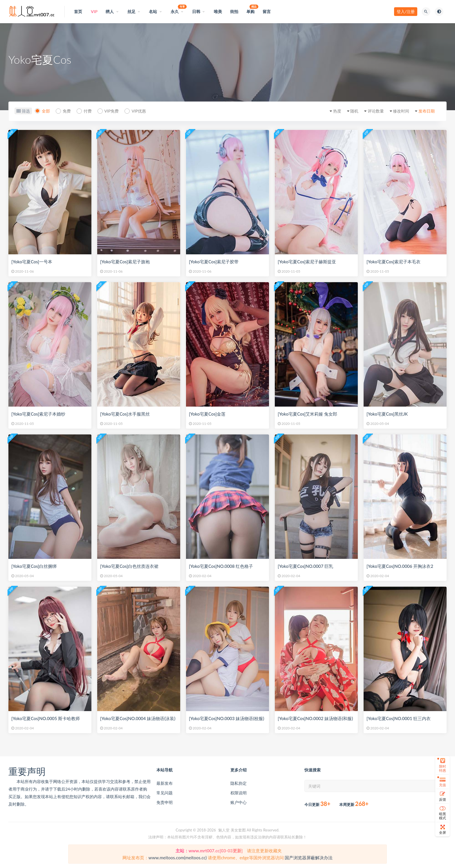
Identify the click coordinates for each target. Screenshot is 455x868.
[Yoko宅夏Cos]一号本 (32, 262)
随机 (354, 111)
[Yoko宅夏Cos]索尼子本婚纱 (38, 414)
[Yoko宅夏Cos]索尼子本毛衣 (393, 262)
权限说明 (239, 793)
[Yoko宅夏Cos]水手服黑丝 (125, 414)
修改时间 (401, 111)
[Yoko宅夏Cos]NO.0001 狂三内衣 (399, 718)
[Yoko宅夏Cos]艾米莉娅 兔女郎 (307, 414)
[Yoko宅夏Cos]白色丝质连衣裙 (129, 566)
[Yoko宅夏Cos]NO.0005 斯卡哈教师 (46, 718)
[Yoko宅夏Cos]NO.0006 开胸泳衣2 (400, 566)
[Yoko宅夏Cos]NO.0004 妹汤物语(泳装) (138, 718)
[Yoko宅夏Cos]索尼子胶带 (214, 262)
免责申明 (165, 802)
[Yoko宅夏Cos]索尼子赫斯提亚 (307, 262)
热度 (337, 111)
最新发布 (165, 783)
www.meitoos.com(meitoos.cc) (178, 858)
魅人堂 (224, 830)
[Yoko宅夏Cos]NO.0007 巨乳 (305, 566)
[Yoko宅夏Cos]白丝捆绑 (34, 566)
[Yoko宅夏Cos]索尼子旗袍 (125, 262)
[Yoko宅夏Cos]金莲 (207, 414)
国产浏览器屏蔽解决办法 (309, 858)
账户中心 (239, 802)
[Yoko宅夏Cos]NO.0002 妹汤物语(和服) (315, 718)
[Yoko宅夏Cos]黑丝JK (387, 414)
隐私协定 (239, 783)
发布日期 (427, 111)
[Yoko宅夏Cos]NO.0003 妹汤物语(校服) (226, 718)
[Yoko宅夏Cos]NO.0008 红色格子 (221, 566)
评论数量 (376, 111)
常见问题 (165, 793)
